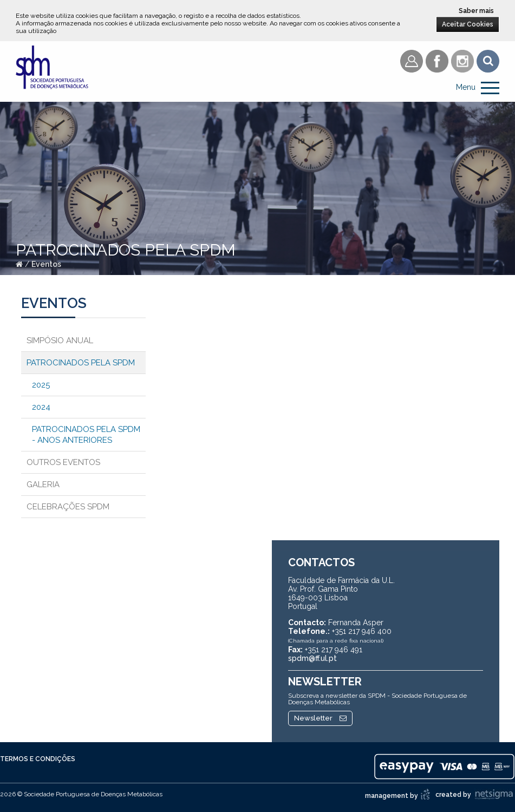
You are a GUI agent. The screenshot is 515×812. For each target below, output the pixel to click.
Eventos (46, 264)
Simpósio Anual (60, 340)
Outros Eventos (63, 462)
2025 (41, 385)
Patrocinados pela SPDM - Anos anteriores (86, 435)
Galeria (43, 484)
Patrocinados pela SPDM (81, 363)
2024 (41, 407)
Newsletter (320, 718)
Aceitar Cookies (468, 24)
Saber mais (476, 11)
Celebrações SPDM (68, 507)
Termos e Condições (38, 759)
